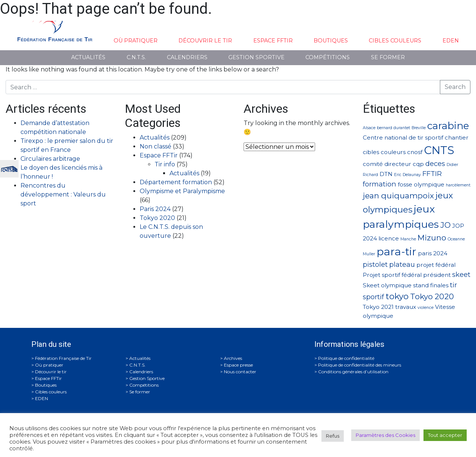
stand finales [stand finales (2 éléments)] (431, 285)
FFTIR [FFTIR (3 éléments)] (432, 174)
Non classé (156, 146)
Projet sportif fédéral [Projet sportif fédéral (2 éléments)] (392, 275)
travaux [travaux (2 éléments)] (406, 307)
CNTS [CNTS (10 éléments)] (439, 150)
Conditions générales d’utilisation (353, 372)
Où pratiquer (136, 41)
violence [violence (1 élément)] (426, 308)
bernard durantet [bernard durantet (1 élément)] (394, 128)
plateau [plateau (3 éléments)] (402, 264)
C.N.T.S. (136, 57)
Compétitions (328, 57)
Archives (233, 358)
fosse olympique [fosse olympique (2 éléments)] (421, 184)
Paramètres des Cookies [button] (385, 435)
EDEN (451, 41)
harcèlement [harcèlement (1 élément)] (458, 185)
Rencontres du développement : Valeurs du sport (63, 194)
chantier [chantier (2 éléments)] (457, 138)
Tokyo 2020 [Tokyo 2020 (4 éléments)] (432, 296)
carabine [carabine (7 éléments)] (448, 126)
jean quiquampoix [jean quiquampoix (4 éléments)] (398, 196)
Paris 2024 (155, 209)
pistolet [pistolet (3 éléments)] (375, 264)
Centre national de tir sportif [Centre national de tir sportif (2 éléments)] (403, 138)
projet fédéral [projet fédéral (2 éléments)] (436, 265)
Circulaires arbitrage (50, 159)
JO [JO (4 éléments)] (445, 225)
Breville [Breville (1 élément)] (419, 128)
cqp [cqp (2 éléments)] (418, 164)
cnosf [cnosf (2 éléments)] (415, 152)
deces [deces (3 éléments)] (435, 164)
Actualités (88, 57)
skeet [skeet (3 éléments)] (461, 274)
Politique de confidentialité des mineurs (360, 365)
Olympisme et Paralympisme (182, 191)
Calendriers (187, 57)
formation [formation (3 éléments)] (380, 184)
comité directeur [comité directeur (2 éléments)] (387, 164)
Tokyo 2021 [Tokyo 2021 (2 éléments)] (378, 307)
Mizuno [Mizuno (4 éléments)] (432, 238)
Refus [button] (333, 436)
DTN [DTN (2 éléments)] (386, 174)
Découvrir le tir (205, 41)
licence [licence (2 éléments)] (389, 238)
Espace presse (238, 365)
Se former (388, 57)
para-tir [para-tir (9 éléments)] (396, 252)
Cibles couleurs (395, 41)
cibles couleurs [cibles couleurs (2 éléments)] (384, 152)
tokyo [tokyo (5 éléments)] (397, 296)
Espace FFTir (273, 41)
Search (455, 87)
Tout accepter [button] (445, 435)
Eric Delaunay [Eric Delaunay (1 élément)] (407, 175)
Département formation (176, 182)
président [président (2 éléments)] (437, 275)
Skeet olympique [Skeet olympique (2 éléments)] (387, 285)
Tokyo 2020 (157, 218)
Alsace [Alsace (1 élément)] (369, 128)
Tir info (165, 164)
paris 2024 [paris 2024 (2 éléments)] (433, 253)
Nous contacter (240, 372)
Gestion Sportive (256, 57)
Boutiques (331, 41)
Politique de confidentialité (346, 358)
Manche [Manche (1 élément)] (408, 239)
